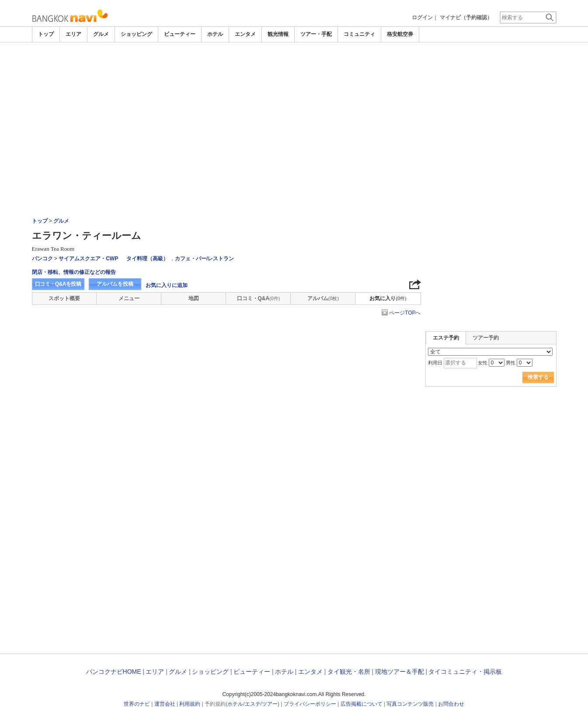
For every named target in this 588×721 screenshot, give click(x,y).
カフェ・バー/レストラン (204, 259)
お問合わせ (451, 704)
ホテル (215, 34)
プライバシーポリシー (310, 704)
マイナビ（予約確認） (466, 17)
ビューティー (180, 34)
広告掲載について (362, 704)
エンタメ (245, 34)
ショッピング (136, 34)
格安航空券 (400, 34)
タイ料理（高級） (147, 259)
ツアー (270, 704)
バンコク (42, 259)
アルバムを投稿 (115, 284)
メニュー (129, 298)
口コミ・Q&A (259, 298)
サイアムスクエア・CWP (88, 259)
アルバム (323, 298)
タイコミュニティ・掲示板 (465, 672)
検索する (538, 377)
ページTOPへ (405, 313)
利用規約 (190, 704)
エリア (73, 34)
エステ (253, 704)
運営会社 (165, 704)
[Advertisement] (294, 66)
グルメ (101, 34)
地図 (194, 298)
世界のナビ (137, 704)
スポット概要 (64, 298)
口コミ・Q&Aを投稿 (58, 284)
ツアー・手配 (316, 34)
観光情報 (278, 34)
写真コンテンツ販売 (410, 704)
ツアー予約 (486, 338)
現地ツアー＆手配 (400, 672)
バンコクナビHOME (114, 672)
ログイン (422, 17)
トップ (46, 34)
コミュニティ (359, 34)
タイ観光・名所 (349, 672)
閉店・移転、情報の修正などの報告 (74, 272)
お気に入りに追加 (167, 285)
